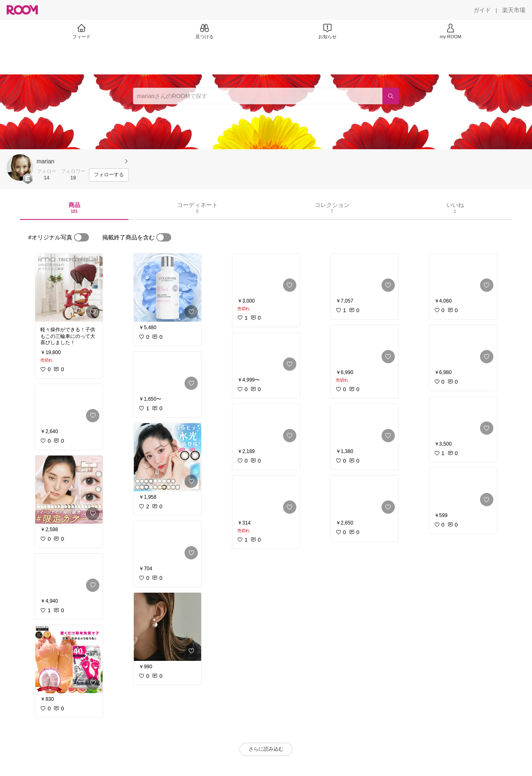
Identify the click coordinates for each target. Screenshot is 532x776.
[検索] (391, 96)
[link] (69, 288)
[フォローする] (109, 175)
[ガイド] (482, 10)
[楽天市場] (514, 10)
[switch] (81, 237)
